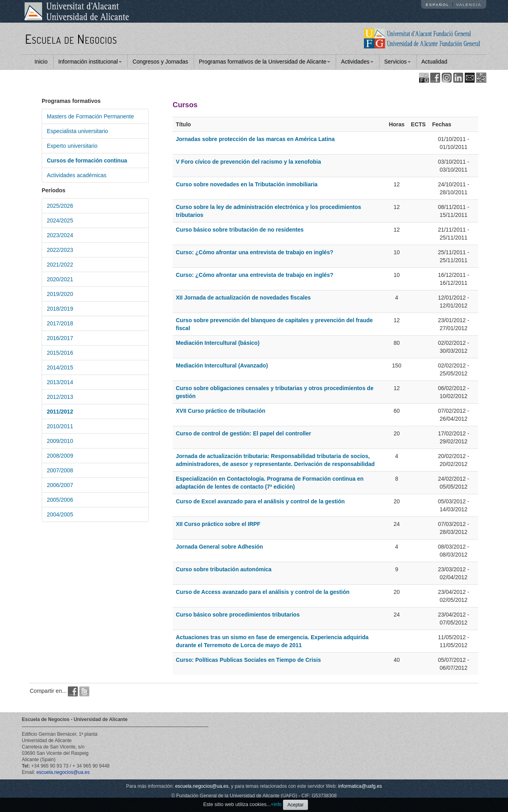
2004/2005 (60, 514)
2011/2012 (60, 412)
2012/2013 (60, 397)
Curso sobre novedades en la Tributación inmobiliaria (247, 184)
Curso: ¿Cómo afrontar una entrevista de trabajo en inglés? (255, 252)
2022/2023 (60, 250)
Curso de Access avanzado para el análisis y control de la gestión (263, 592)
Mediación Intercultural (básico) (218, 343)
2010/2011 (60, 426)
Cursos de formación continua (87, 160)
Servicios (397, 62)
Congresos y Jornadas (160, 62)
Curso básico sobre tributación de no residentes (240, 230)
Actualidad (434, 62)
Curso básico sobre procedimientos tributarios (238, 615)
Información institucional (90, 62)
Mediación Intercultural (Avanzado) (222, 365)
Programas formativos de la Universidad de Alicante (265, 62)
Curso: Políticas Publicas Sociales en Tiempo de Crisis (248, 660)
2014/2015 (60, 367)
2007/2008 (60, 470)
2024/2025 (60, 220)
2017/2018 (60, 323)
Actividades (357, 62)
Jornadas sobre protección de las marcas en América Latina (255, 139)
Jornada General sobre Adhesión (219, 547)
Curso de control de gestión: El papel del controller (243, 433)
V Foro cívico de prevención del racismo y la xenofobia (248, 162)
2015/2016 (60, 353)
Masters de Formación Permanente (90, 116)
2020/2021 (60, 279)
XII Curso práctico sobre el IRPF (218, 524)
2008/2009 (60, 456)
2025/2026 (60, 206)
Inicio (41, 62)
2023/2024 (60, 235)
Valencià (469, 5)
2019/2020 (60, 294)
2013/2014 (60, 382)
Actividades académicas (77, 175)
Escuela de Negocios (71, 39)
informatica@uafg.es (360, 786)
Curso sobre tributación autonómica (224, 569)
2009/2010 (60, 441)
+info (276, 804)
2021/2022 (60, 265)
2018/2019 (60, 309)
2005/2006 (60, 500)
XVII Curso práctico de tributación (221, 411)
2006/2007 (60, 485)
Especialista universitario (77, 131)
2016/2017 (60, 338)
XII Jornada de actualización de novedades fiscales (243, 298)
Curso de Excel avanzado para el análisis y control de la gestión (260, 501)
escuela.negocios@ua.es (63, 772)
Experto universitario (72, 146)
